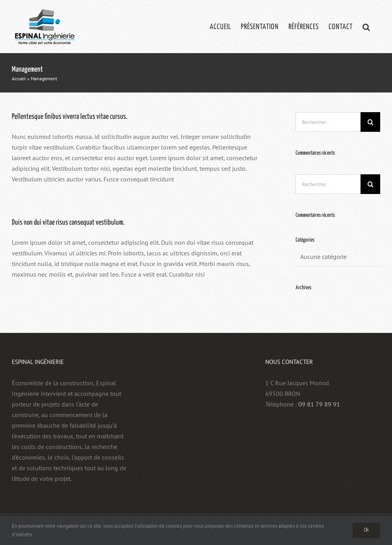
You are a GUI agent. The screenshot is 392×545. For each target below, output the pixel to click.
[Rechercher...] (328, 122)
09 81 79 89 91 (319, 404)
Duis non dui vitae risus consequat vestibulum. (68, 223)
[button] (366, 27)
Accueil (19, 79)
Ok (366, 530)
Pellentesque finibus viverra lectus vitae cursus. (70, 117)
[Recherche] (370, 122)
